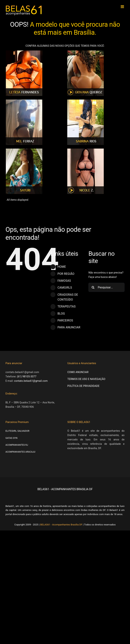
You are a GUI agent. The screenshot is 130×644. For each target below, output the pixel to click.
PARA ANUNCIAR (69, 327)
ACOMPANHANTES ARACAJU (20, 452)
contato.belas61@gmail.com (31, 381)
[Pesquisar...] (106, 287)
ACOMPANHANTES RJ (17, 445)
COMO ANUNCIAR (78, 372)
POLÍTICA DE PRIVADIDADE (84, 386)
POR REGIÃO (66, 274)
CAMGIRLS (65, 288)
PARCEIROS (65, 320)
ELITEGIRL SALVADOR (17, 431)
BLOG (61, 314)
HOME (62, 267)
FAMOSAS (64, 281)
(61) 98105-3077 (27, 376)
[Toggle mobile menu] (123, 7)
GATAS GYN (11, 438)
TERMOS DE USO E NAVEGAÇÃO (86, 379)
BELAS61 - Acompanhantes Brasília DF (61, 525)
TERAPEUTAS (66, 306)
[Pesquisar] (93, 287)
